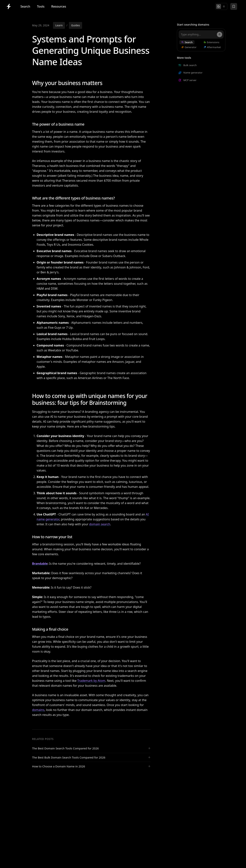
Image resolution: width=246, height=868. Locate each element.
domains (38, 710)
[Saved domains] (234, 6)
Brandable (40, 564)
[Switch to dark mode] (219, 6)
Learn (59, 25)
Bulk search (188, 65)
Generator (189, 47)
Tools (41, 6)
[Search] (220, 34)
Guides (76, 25)
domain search (100, 524)
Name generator (190, 73)
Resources (59, 6)
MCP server (188, 80)
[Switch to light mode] (224, 6)
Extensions (211, 42)
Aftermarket (212, 47)
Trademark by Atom (91, 681)
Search (25, 6)
